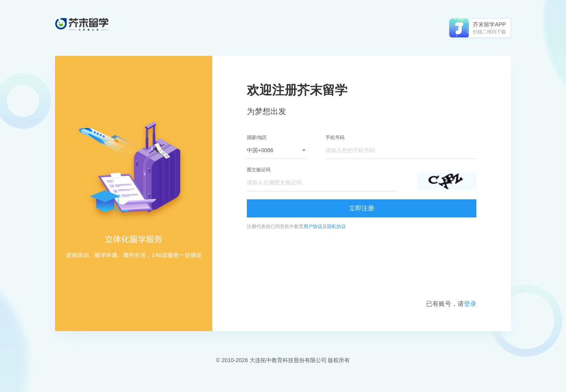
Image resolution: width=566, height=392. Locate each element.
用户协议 (313, 226)
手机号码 (335, 138)
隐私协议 (336, 226)
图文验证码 (259, 170)
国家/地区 (257, 138)
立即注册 (362, 208)
